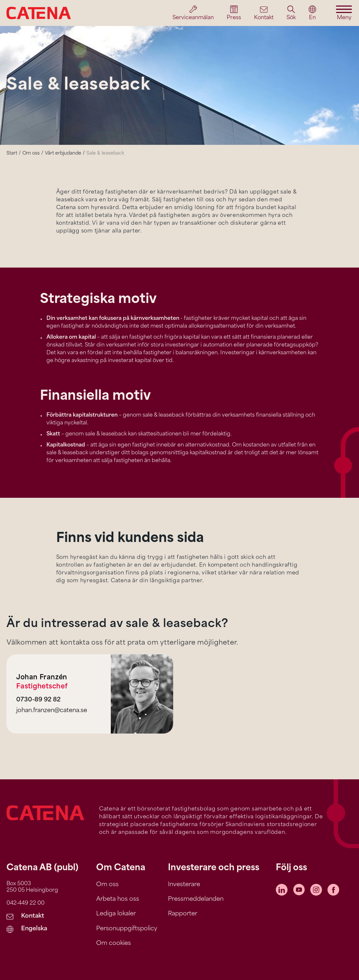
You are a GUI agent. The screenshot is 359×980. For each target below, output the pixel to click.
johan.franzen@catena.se (52, 711)
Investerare (184, 885)
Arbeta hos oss (118, 899)
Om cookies (114, 943)
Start (12, 153)
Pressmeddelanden (196, 899)
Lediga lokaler (116, 914)
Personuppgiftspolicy (127, 929)
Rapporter (183, 914)
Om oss (31, 153)
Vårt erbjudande (63, 153)
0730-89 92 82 (38, 700)
